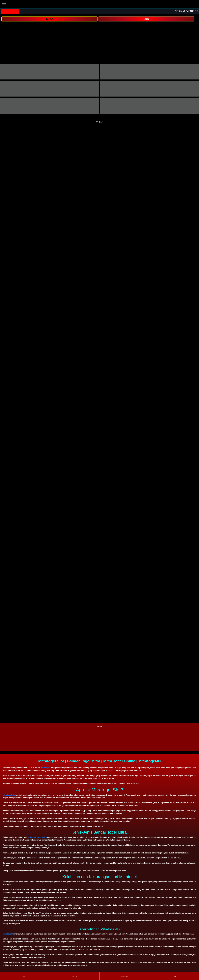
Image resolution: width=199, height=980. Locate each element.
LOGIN (146, 19)
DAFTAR (49, 19)
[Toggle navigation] (4, 5)
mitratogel (45, 768)
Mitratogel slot (9, 795)
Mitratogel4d (8, 934)
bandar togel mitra (39, 837)
